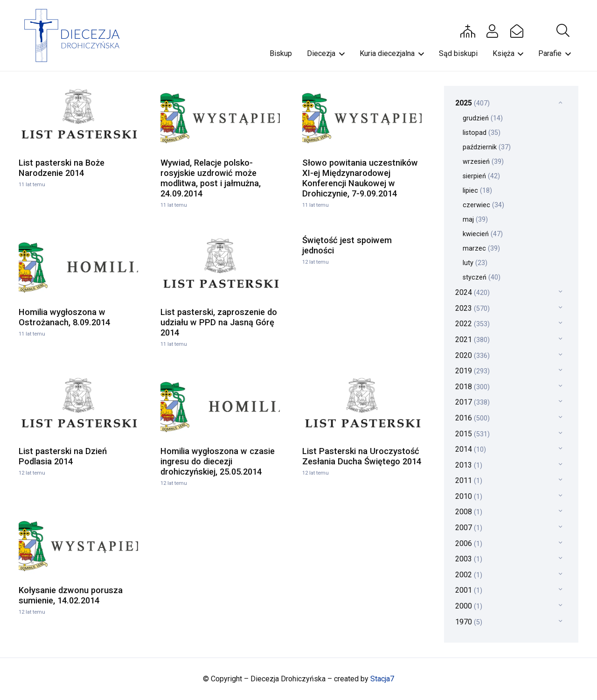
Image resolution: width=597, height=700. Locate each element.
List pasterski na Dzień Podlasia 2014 (63, 456)
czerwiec (483, 205)
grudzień (483, 118)
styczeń (482, 277)
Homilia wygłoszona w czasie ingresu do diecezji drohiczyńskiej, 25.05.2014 (218, 461)
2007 (469, 528)
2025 (472, 103)
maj (475, 220)
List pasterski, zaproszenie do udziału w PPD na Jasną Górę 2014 (219, 322)
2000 (469, 606)
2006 (469, 543)
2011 (469, 480)
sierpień (481, 176)
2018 (472, 387)
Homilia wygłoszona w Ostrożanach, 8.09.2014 (64, 317)
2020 (472, 355)
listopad (482, 133)
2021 (472, 339)
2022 (472, 324)
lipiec (477, 191)
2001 (469, 590)
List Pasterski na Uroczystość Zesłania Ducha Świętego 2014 (362, 456)
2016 (472, 418)
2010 (469, 496)
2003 (469, 559)
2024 (472, 292)
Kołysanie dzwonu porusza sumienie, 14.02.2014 (71, 595)
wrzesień (483, 162)
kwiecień (483, 234)
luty (475, 263)
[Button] (468, 31)
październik (487, 147)
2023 (472, 308)
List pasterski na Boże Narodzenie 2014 (62, 168)
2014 (471, 449)
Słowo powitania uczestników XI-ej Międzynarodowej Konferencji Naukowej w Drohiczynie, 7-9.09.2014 (360, 178)
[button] (563, 31)
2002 (469, 575)
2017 (472, 402)
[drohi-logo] (76, 35)
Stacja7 (382, 679)
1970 (469, 622)
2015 (472, 434)
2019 (472, 371)
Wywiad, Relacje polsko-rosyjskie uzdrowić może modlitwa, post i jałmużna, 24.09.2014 (211, 178)
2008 (469, 512)
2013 (469, 465)
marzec (481, 248)
